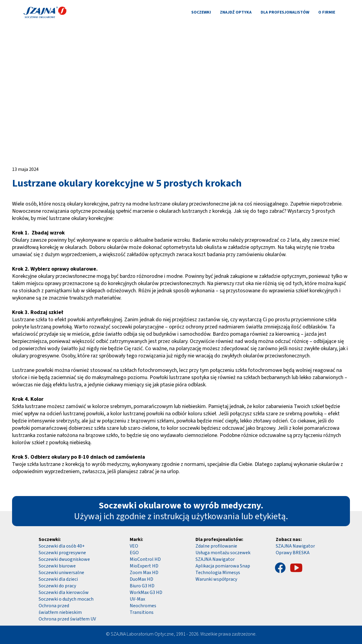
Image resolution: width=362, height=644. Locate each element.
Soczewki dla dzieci (58, 579)
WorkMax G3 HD (146, 592)
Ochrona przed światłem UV (67, 619)
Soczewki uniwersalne (61, 573)
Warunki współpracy (216, 579)
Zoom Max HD (144, 573)
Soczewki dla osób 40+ (62, 546)
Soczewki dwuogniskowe (64, 559)
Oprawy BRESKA (293, 553)
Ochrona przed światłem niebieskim (60, 609)
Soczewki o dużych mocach (66, 599)
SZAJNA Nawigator (295, 546)
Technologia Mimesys (218, 573)
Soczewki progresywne (62, 553)
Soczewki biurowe (57, 566)
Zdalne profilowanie (216, 546)
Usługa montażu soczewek (223, 553)
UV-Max (137, 599)
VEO (134, 546)
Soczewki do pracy (57, 586)
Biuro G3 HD (142, 586)
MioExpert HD (144, 566)
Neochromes (143, 606)
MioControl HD (145, 559)
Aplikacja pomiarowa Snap (223, 566)
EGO (134, 553)
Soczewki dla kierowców (64, 592)
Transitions (142, 612)
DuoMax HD (141, 579)
